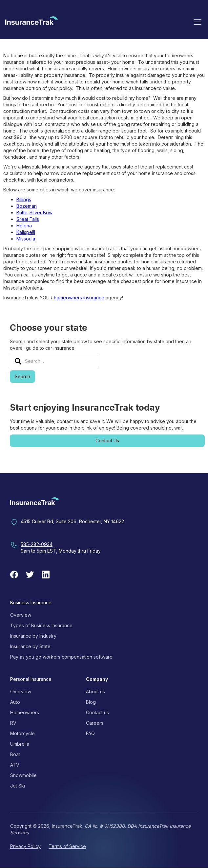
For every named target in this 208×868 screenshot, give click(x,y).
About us (95, 691)
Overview (21, 615)
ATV (15, 765)
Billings (24, 199)
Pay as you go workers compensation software (61, 657)
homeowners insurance (79, 298)
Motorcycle (22, 733)
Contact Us (107, 441)
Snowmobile (23, 775)
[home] (31, 23)
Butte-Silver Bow (34, 213)
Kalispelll (26, 232)
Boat (15, 754)
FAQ (90, 733)
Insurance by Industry (33, 636)
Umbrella (20, 744)
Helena (24, 226)
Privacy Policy (25, 846)
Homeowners (25, 712)
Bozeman (27, 206)
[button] (198, 22)
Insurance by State (30, 646)
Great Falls (28, 219)
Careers (95, 723)
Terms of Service (67, 846)
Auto (15, 702)
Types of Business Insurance (41, 625)
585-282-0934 (37, 544)
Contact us (97, 712)
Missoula (26, 239)
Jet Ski (18, 786)
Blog (91, 702)
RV (13, 723)
